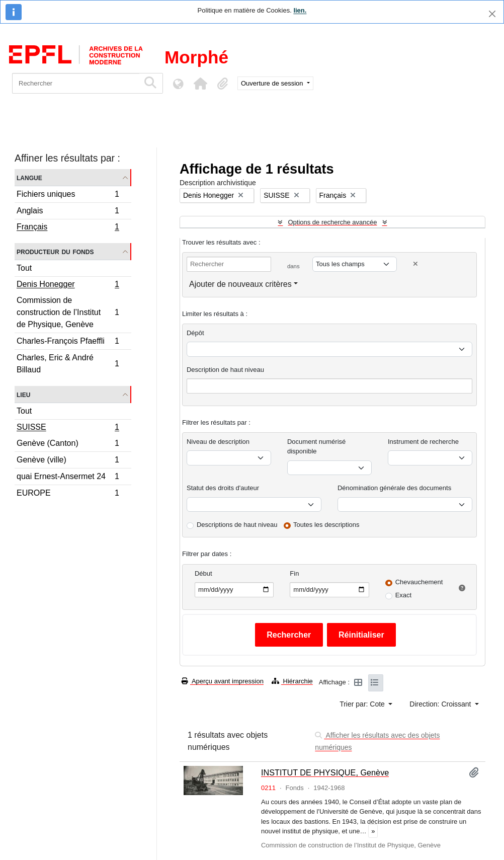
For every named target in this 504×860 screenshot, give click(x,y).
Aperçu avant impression (223, 681)
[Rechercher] (76, 83)
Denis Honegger (68, 285)
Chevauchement (419, 582)
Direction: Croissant (441, 704)
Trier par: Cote (363, 704)
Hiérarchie (292, 681)
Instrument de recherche (423, 442)
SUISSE (68, 428)
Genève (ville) (68, 461)
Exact (404, 595)
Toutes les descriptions (326, 525)
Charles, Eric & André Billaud (68, 364)
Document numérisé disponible (316, 447)
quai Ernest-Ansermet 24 (68, 478)
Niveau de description (218, 442)
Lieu (23, 394)
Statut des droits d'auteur (223, 488)
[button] (200, 84)
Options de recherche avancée (332, 222)
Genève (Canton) (68, 445)
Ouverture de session (273, 83)
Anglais (68, 212)
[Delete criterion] (415, 264)
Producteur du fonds (55, 251)
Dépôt (195, 333)
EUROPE (68, 494)
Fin (294, 573)
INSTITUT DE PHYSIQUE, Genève (325, 772)
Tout (24, 268)
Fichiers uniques (68, 196)
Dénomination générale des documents (394, 488)
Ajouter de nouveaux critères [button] (240, 284)
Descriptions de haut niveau (237, 525)
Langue (29, 177)
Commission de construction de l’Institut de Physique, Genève (68, 312)
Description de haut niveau (225, 370)
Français (68, 228)
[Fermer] (492, 14)
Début (203, 573)
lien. (300, 10)
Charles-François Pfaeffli (68, 342)
